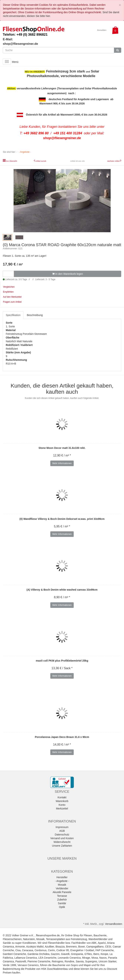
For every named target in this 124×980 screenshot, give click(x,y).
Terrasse (62, 896)
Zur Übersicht (12, 161)
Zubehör (62, 900)
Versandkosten (114, 924)
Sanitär (62, 903)
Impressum (62, 827)
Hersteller (62, 877)
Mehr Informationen (62, 463)
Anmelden (102, 30)
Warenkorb (62, 801)
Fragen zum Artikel (12, 302)
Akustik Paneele (62, 892)
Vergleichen (9, 287)
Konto (62, 805)
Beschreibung (35, 315)
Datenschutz (62, 835)
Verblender (62, 888)
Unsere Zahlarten (62, 846)
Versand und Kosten (62, 838)
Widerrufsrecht (62, 842)
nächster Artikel (114, 161)
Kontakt (62, 797)
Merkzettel (62, 809)
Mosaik (62, 885)
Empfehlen (8, 292)
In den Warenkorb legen (68, 274)
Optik (62, 907)
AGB (62, 831)
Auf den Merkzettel (12, 297)
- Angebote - (62, 881)
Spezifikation (13, 315)
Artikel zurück (41, 161)
